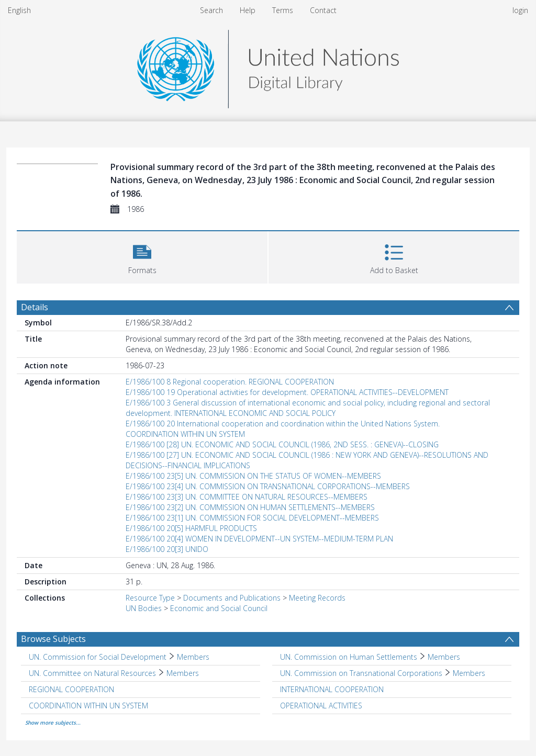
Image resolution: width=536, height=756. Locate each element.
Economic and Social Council (219, 608)
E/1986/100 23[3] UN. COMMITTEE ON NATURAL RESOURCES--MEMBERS (247, 497)
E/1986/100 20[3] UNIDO (167, 549)
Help (248, 10)
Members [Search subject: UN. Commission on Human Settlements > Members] (444, 657)
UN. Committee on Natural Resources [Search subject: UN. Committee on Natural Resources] (92, 673)
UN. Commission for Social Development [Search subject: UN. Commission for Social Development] (98, 657)
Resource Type (150, 598)
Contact (323, 10)
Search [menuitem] (211, 10)
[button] (142, 256)
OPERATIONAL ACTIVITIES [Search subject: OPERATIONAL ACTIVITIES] (321, 706)
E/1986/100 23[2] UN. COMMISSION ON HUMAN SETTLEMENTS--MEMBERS (250, 507)
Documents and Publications (232, 598)
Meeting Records (317, 598)
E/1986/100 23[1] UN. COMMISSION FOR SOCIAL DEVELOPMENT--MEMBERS (252, 518)
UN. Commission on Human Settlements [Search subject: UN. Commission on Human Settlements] (349, 657)
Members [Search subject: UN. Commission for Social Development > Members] (193, 657)
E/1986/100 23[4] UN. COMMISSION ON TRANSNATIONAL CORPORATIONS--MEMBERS (268, 486)
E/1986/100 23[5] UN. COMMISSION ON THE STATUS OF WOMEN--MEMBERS (253, 476)
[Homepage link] (268, 66)
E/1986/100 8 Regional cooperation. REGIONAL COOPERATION (230, 382)
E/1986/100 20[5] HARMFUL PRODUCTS (191, 528)
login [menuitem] (520, 10)
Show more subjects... (53, 723)
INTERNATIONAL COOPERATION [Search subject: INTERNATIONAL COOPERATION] (332, 689)
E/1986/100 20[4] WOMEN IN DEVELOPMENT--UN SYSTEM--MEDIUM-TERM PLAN (259, 539)
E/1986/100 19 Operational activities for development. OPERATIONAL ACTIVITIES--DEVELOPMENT (287, 392)
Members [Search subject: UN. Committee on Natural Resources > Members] (183, 673)
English (19, 10)
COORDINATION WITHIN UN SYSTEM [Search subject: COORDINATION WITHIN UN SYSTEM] (88, 706)
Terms (283, 10)
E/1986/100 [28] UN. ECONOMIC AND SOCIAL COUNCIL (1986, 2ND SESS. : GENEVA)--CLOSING (282, 444)
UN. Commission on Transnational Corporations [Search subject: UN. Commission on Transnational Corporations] (361, 673)
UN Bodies (144, 608)
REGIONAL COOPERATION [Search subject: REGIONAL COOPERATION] (71, 689)
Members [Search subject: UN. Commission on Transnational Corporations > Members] (469, 673)
